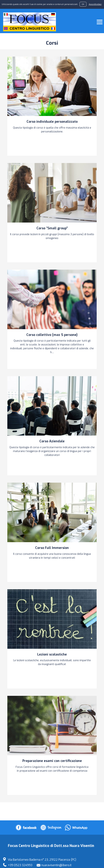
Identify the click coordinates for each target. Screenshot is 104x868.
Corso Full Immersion (52, 548)
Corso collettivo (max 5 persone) (52, 335)
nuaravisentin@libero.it (56, 865)
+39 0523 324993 (20, 865)
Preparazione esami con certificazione (52, 761)
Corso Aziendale (52, 441)
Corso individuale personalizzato (52, 122)
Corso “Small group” (52, 228)
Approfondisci (95, 4)
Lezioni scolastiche (52, 654)
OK (83, 4)
